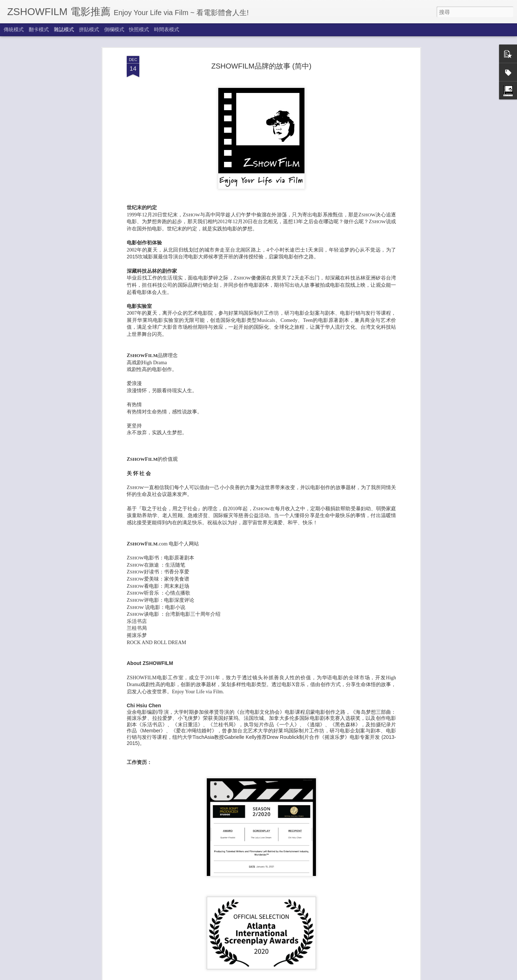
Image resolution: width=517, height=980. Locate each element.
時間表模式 (167, 29)
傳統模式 (14, 29)
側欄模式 (114, 29)
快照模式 (139, 29)
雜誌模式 (64, 29)
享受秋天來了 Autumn (214, 972)
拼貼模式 (89, 29)
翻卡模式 (39, 29)
